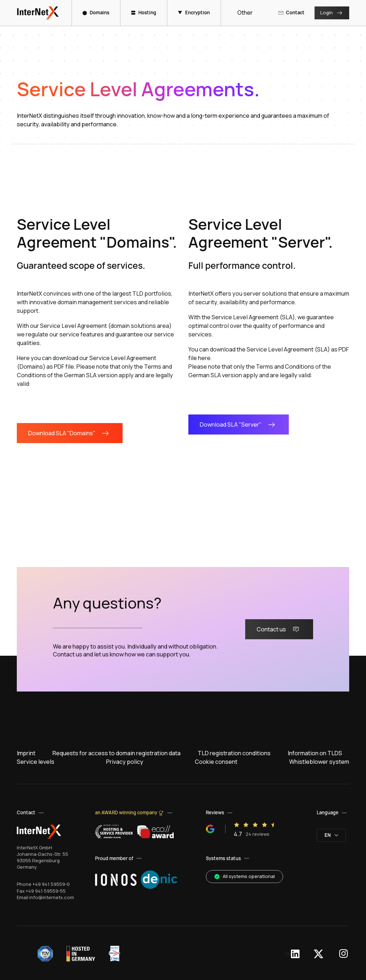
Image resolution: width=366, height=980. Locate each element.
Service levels (36, 762)
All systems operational (244, 876)
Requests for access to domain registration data (117, 753)
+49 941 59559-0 (51, 884)
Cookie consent (216, 762)
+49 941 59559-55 (46, 891)
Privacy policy (125, 762)
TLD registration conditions (234, 753)
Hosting (144, 13)
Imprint (26, 753)
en (331, 835)
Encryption (194, 13)
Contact (291, 13)
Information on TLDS (315, 753)
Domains (96, 13)
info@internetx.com (52, 897)
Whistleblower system (319, 762)
